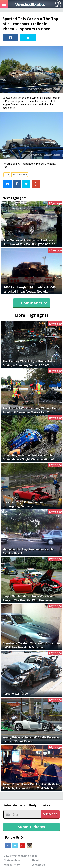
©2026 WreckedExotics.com (20, 856)
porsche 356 (20, 175)
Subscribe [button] (50, 814)
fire (7, 175)
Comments (34, 303)
